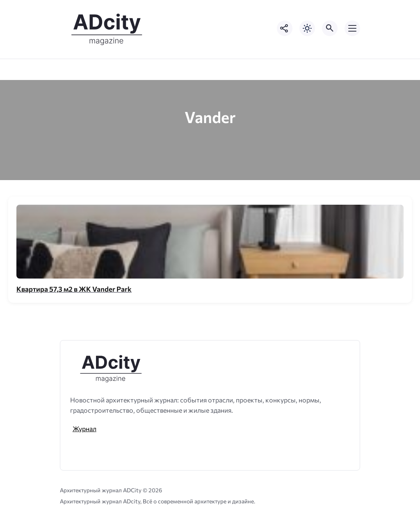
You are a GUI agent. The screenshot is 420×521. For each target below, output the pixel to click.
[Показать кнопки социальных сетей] (285, 28)
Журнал (84, 428)
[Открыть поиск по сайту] (330, 28)
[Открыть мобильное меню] (352, 28)
